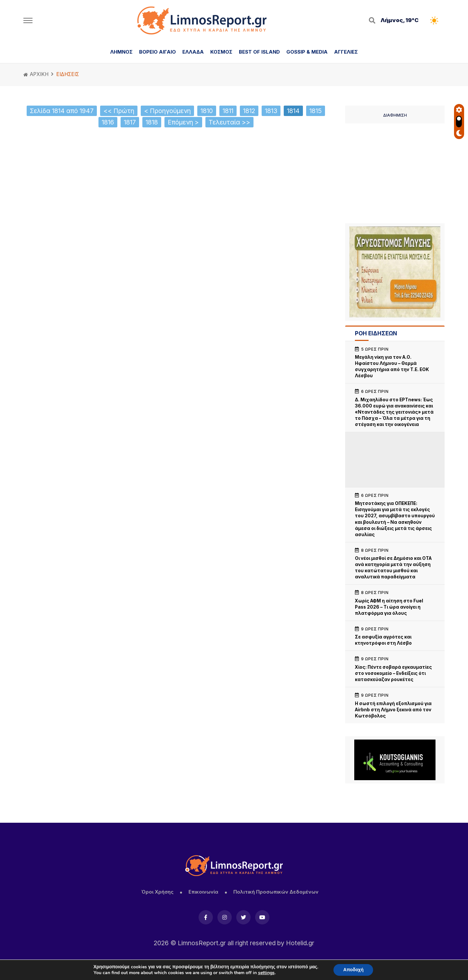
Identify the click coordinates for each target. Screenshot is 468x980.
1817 (130, 122)
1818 (152, 122)
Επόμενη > (183, 122)
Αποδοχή (353, 970)
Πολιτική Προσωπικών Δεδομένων (276, 892)
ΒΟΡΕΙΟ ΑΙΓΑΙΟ (157, 52)
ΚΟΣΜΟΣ (221, 52)
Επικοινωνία (203, 892)
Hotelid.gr (300, 943)
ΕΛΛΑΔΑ (193, 52)
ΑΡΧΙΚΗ (36, 74)
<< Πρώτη (119, 111)
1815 (316, 111)
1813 (271, 111)
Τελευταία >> (229, 122)
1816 (108, 122)
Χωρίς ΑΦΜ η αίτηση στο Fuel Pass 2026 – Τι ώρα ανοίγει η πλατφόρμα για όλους (389, 607)
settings (266, 973)
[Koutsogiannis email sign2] (395, 760)
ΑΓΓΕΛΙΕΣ (346, 52)
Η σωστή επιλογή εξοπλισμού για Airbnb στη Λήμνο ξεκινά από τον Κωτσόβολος (393, 710)
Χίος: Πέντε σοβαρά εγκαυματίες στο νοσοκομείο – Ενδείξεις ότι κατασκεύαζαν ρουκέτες (393, 673)
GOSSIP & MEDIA (307, 52)
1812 (249, 111)
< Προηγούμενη (167, 111)
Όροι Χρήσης (157, 892)
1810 (207, 111)
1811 (228, 111)
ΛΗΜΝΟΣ (121, 52)
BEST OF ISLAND (259, 52)
